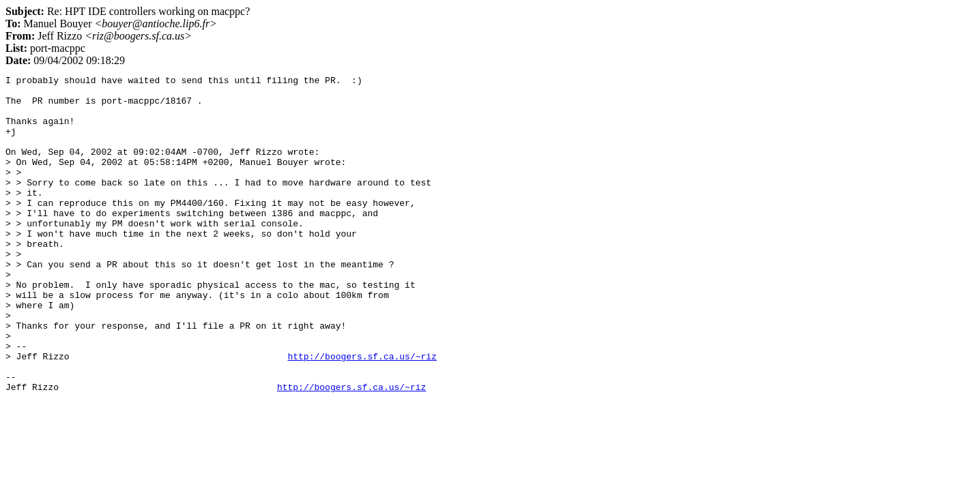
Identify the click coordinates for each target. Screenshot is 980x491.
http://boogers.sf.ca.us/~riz (362, 413)
